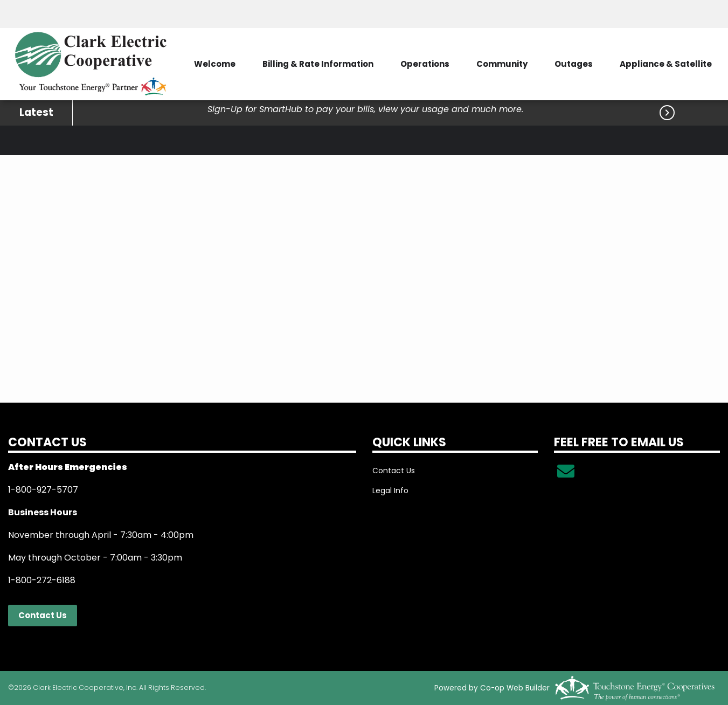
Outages (574, 64)
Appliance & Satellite (666, 64)
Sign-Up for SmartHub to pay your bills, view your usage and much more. (365, 109)
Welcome (215, 64)
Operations (425, 64)
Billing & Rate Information (318, 64)
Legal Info (390, 490)
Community (502, 64)
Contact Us (43, 615)
